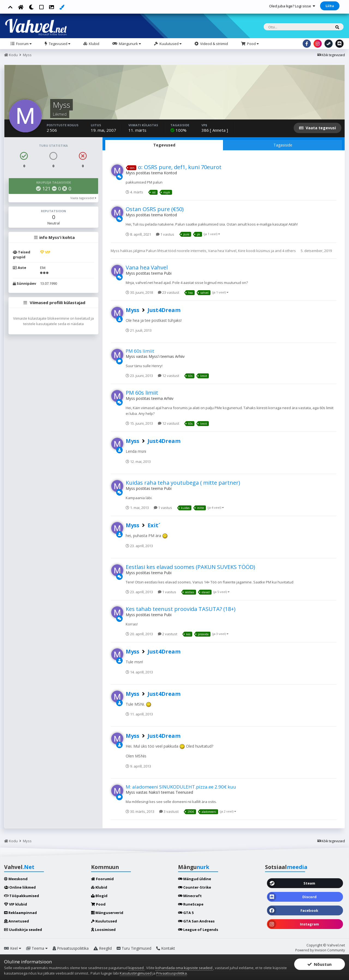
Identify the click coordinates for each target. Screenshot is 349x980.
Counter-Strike (195, 887)
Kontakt (166, 948)
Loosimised (103, 930)
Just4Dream (164, 310)
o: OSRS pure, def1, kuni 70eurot (180, 167)
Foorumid (102, 879)
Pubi (168, 273)
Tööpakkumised (22, 896)
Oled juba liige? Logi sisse (292, 6)
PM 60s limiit (140, 351)
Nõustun (320, 964)
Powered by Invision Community (320, 950)
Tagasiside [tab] (283, 145)
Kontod (170, 173)
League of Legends (198, 930)
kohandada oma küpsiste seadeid (184, 968)
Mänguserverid (107, 913)
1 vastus (165, 234)
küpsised (136, 968)
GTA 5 (186, 913)
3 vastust (169, 811)
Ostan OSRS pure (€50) (155, 209)
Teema (37, 948)
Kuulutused (170, 44)
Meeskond (16, 879)
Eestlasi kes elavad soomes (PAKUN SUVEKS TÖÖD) (190, 567)
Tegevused (59, 44)
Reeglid (103, 948)
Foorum (23, 44)
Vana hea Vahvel (222, 251)
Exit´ (154, 525)
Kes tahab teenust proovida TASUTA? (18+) (181, 609)
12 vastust (169, 376)
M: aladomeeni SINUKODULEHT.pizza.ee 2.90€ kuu (181, 787)
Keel (13, 948)
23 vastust (169, 292)
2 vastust (168, 634)
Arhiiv (180, 356)
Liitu (330, 6)
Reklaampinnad (20, 913)
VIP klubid (16, 904)
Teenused (184, 792)
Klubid (94, 44)
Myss (130, 173)
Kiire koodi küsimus (254, 251)
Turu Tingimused (134, 948)
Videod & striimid (214, 44)
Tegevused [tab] (164, 145)
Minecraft (190, 896)
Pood (252, 44)
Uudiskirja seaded (23, 930)
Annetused (16, 921)
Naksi (154, 792)
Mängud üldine (195, 879)
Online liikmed (20, 887)
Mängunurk (130, 44)
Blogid (99, 896)
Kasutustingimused (136, 973)
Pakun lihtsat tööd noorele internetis (176, 251)
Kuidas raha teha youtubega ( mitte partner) (183, 483)
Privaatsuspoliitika (71, 948)
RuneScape (191, 904)
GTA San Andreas (196, 921)
